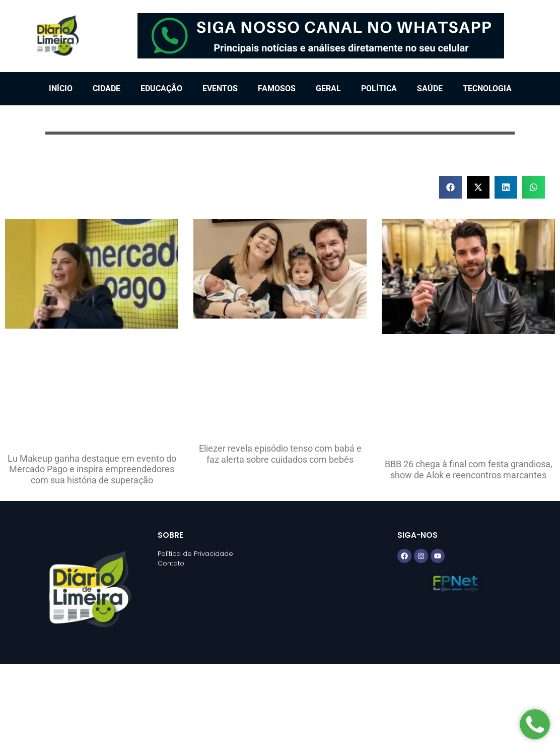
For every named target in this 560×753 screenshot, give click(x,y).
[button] (450, 187)
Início (61, 88)
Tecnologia (487, 88)
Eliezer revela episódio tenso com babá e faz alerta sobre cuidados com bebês (280, 454)
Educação (161, 88)
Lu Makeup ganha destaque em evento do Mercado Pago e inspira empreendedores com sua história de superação (92, 469)
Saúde (430, 88)
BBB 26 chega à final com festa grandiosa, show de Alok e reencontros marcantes (469, 469)
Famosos (277, 88)
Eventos (220, 88)
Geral (328, 88)
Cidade (107, 88)
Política (379, 88)
